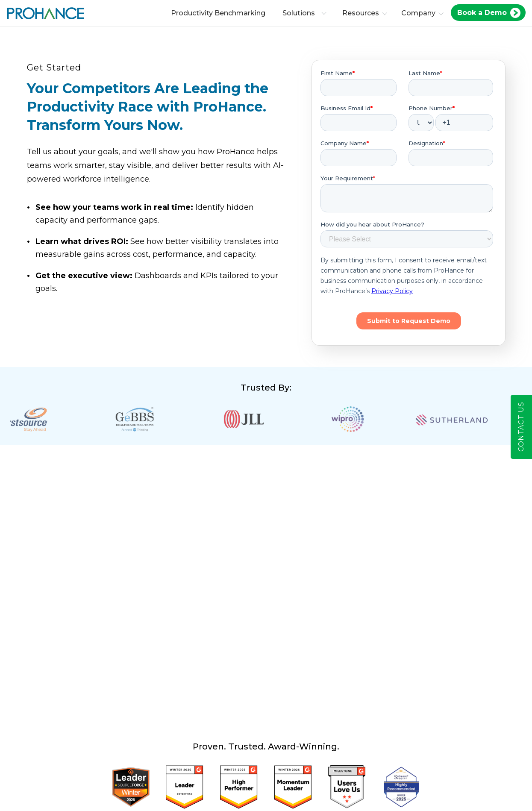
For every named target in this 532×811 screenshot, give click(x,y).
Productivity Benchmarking (220, 13)
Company (420, 13)
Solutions (306, 13)
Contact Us (521, 427)
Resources (362, 13)
